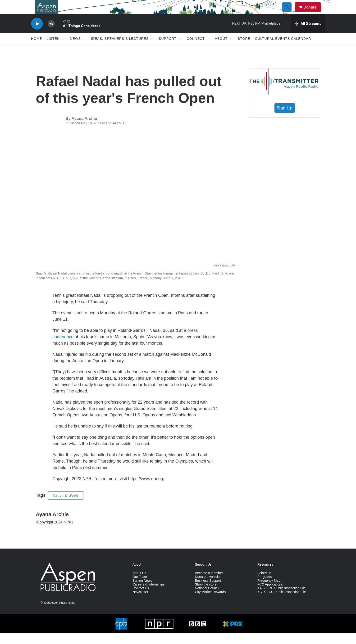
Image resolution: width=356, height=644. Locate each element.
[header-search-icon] (289, 13)
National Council (207, 599)
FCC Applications (270, 595)
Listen (53, 49)
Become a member (209, 584)
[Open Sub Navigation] (63, 49)
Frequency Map (269, 591)
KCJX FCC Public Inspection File (282, 603)
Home (37, 49)
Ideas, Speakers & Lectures (120, 49)
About (221, 49)
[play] (37, 34)
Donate (313, 12)
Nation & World (66, 506)
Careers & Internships (148, 595)
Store (244, 49)
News (75, 49)
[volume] (51, 34)
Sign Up (285, 118)
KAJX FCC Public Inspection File (282, 599)
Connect (196, 49)
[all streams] (308, 34)
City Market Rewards (210, 603)
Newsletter (140, 603)
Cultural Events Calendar (283, 49)
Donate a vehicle (207, 588)
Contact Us (141, 599)
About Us (139, 584)
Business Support (208, 591)
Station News (142, 591)
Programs (265, 588)
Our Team (140, 588)
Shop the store (206, 595)
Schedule (264, 584)
